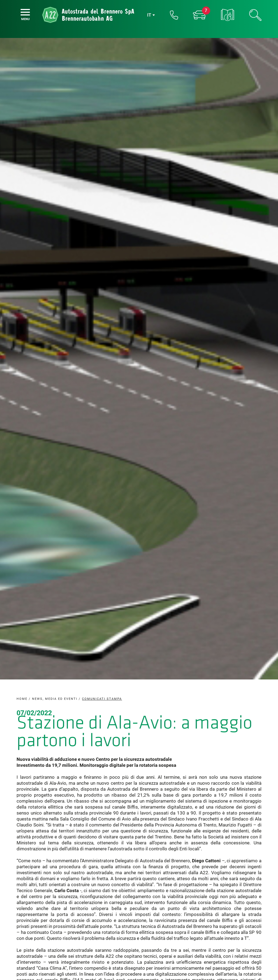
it (149, 15)
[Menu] (25, 12)
